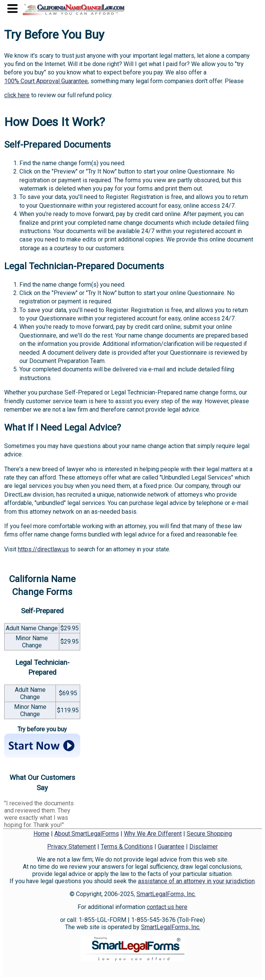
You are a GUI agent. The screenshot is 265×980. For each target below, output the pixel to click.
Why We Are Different (153, 834)
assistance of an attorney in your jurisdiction (196, 881)
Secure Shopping (209, 834)
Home (41, 834)
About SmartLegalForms (87, 834)
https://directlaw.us (43, 549)
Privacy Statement (71, 847)
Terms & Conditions (127, 847)
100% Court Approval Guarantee (46, 81)
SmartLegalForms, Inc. (166, 894)
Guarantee (171, 847)
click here (17, 95)
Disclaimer (204, 847)
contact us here (167, 907)
